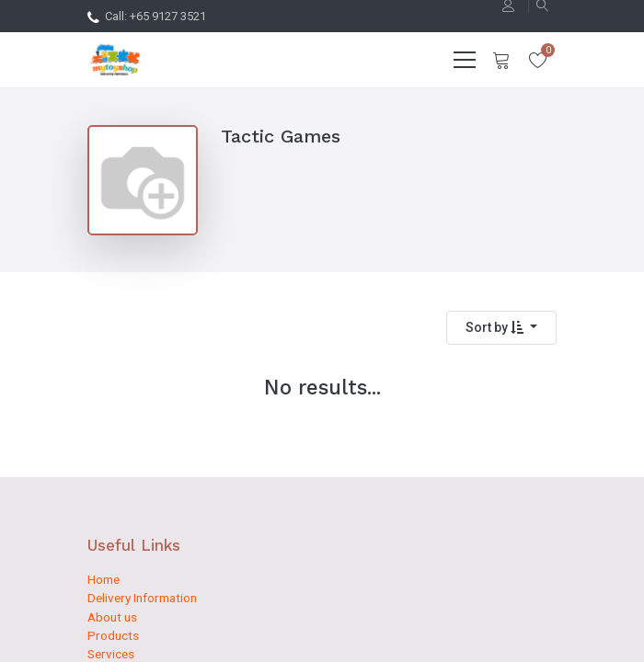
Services (111, 654)
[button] (501, 328)
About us (112, 617)
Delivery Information (142, 598)
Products (113, 635)
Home (103, 579)
